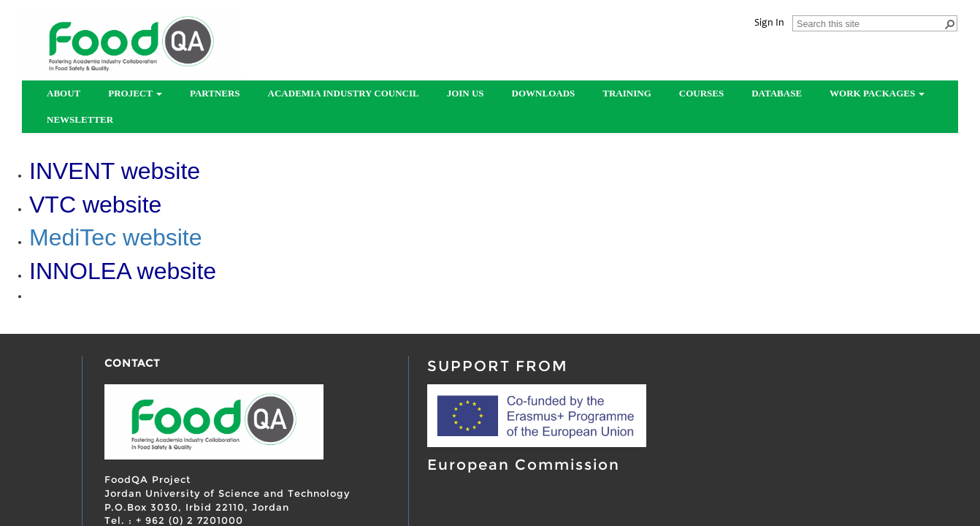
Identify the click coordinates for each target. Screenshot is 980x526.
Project (135, 93)
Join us (466, 93)
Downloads (544, 93)
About (64, 93)
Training (627, 93)
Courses (701, 93)
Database (777, 93)
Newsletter (80, 119)
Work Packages (877, 93)
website (162, 237)
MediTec (76, 237)
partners (215, 93)
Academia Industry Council (344, 93)
